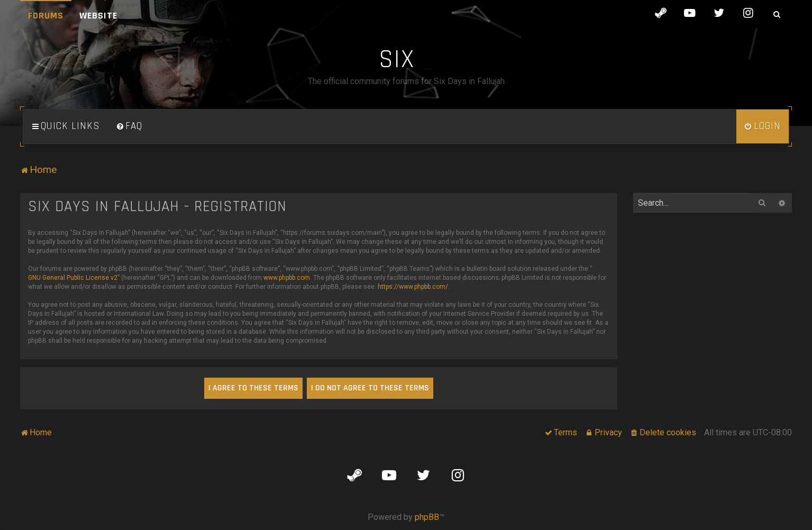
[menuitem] (129, 126)
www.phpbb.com (287, 278)
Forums (46, 16)
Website (98, 16)
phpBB (427, 517)
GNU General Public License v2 (73, 278)
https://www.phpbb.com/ (413, 287)
